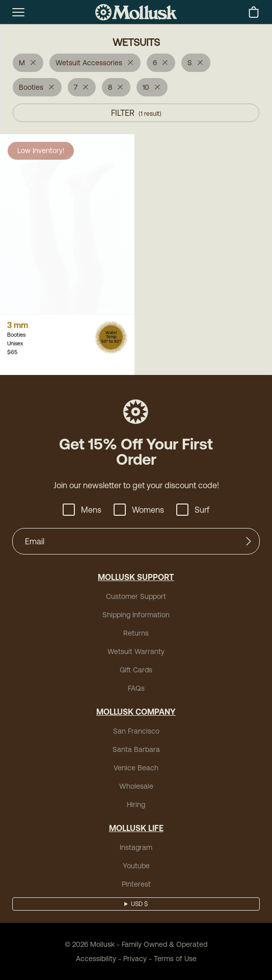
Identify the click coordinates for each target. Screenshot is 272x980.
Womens (139, 510)
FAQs (136, 688)
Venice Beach (136, 768)
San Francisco (136, 731)
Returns (136, 633)
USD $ (139, 904)
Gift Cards (136, 670)
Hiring (136, 805)
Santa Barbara (136, 749)
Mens (82, 510)
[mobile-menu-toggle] (18, 12)
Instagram (136, 847)
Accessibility (96, 959)
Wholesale (136, 786)
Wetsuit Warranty (136, 651)
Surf (193, 510)
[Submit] (249, 541)
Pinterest (136, 884)
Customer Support (136, 596)
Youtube (136, 866)
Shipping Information (136, 615)
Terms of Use (175, 959)
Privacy (135, 959)
